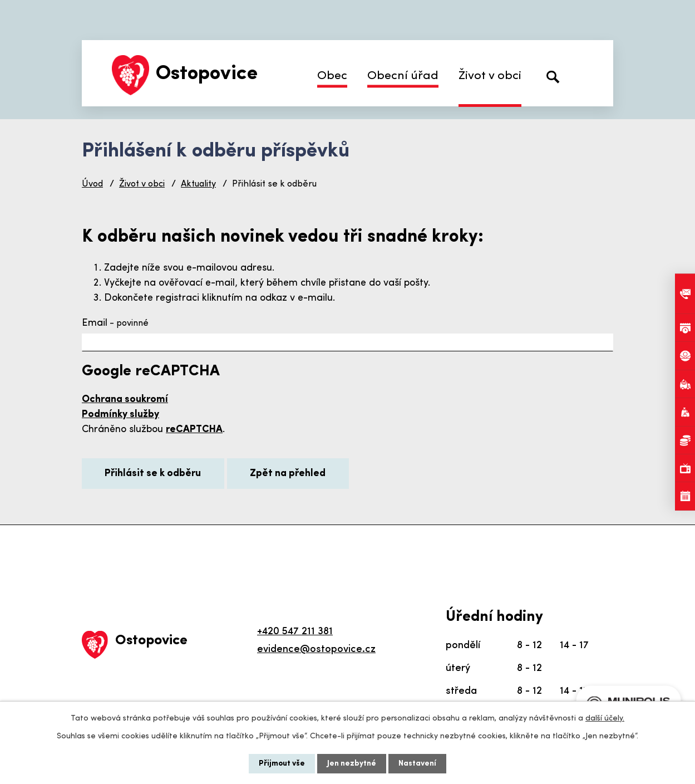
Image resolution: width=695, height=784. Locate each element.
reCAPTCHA (194, 430)
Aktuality (198, 184)
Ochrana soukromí (125, 400)
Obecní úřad (403, 76)
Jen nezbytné (352, 764)
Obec (332, 76)
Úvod (92, 184)
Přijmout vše (282, 764)
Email (115, 323)
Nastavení (417, 764)
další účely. (605, 719)
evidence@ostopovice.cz (316, 650)
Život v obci (490, 76)
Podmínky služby (120, 415)
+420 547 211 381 (295, 632)
